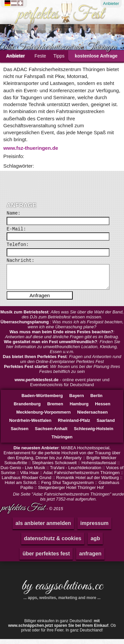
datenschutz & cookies (53, 543)
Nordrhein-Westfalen (30, 425)
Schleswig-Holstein (93, 434)
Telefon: (18, 245)
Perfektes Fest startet (26, 371)
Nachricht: (21, 261)
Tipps (59, 56)
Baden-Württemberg (42, 401)
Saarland (106, 425)
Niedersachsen (92, 417)
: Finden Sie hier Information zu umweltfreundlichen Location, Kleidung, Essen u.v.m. (62, 352)
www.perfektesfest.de (37, 385)
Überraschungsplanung (25, 327)
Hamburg (79, 409)
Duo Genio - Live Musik (23, 473)
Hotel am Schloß (21, 487)
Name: (14, 213)
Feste (40, 56)
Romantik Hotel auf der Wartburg (88, 483)
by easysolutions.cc (62, 593)
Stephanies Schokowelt (54, 468)
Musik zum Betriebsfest (24, 317)
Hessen (103, 409)
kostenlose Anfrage (96, 56)
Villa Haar (29, 478)
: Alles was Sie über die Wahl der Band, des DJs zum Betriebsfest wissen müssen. (62, 319)
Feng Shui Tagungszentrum (68, 487)
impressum (94, 528)
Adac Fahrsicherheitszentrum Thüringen (82, 478)
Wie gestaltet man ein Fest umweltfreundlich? (51, 347)
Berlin (96, 401)
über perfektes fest (46, 559)
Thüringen (62, 442)
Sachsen (19, 434)
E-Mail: (16, 229)
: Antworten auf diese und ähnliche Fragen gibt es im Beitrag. (62, 339)
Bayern (77, 401)
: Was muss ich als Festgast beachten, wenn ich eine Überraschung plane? (62, 329)
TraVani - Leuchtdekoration (76, 473)
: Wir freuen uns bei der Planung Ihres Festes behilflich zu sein (62, 374)
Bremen (55, 409)
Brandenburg (27, 409)
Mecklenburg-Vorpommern (43, 417)
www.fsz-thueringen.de (31, 148)
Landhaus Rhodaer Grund (26, 483)
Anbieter (111, 3)
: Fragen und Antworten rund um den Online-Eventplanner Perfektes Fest (62, 364)
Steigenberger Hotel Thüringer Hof (71, 492)
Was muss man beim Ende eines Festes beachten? (62, 337)
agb (95, 543)
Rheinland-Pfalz (74, 425)
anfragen (90, 559)
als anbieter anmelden (43, 528)
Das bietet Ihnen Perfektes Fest (35, 362)
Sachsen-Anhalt (51, 434)
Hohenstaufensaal (99, 468)
